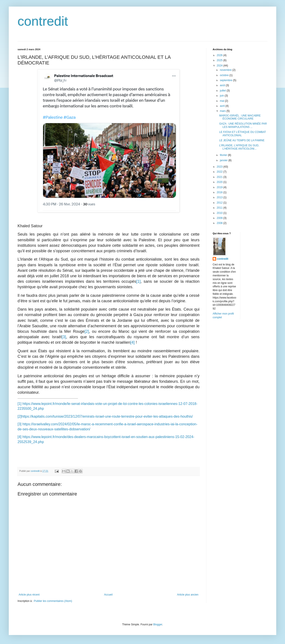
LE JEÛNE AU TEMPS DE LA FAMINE (242, 140)
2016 (220, 192)
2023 (220, 167)
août (223, 85)
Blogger (158, 624)
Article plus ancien (188, 595)
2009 (220, 218)
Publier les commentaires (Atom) (53, 601)
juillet (223, 91)
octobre (225, 75)
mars (223, 111)
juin (222, 96)
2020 (220, 182)
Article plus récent (29, 595)
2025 (220, 60)
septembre (226, 80)
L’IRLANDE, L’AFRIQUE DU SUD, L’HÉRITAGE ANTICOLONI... (239, 147)
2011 (220, 208)
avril (223, 106)
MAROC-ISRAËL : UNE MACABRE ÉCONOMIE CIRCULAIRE (240, 117)
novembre (226, 70)
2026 (220, 55)
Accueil (108, 595)
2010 (220, 213)
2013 (220, 197)
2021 (220, 177)
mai (222, 101)
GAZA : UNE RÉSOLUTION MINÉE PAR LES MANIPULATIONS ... (243, 125)
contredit (43, 21)
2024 (220, 66)
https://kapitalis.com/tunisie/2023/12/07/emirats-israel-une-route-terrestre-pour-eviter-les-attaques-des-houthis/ (107, 416)
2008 (220, 223)
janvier (224, 160)
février (224, 155)
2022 (220, 172)
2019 (220, 187)
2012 (220, 203)
